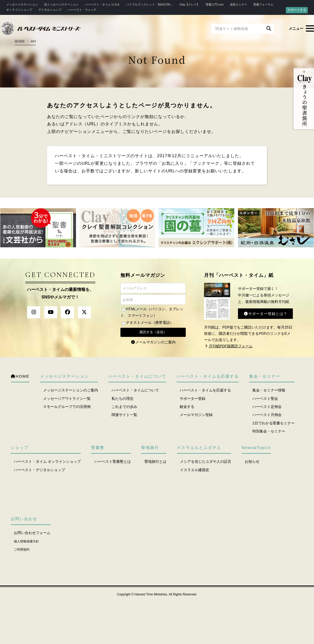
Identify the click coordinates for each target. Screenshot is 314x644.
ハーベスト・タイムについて (135, 390)
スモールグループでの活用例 (67, 407)
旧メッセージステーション (61, 4)
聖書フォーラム (263, 4)
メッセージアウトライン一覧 (67, 399)
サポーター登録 (193, 399)
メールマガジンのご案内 (153, 342)
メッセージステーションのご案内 (71, 390)
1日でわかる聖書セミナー (274, 423)
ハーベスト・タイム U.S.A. (102, 4)
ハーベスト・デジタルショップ (39, 470)
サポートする (297, 10)
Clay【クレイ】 (190, 4)
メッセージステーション (22, 4)
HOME (20, 41)
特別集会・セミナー (269, 431)
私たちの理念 (123, 399)
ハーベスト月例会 (267, 415)
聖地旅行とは (155, 461)
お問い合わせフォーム (32, 533)
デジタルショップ (50, 10)
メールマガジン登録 (196, 415)
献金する (187, 407)
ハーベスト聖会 (265, 399)
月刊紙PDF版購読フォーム (228, 346)
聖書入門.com (215, 4)
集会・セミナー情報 (269, 390)
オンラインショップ (19, 10)
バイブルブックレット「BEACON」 (150, 4)
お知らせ (252, 461)
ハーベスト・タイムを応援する (205, 390)
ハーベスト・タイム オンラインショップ (47, 461)
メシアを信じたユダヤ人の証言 (206, 461)
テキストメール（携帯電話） (150, 323)
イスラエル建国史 (195, 470)
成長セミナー (239, 4)
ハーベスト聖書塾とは (113, 461)
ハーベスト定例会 (267, 407)
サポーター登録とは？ (265, 314)
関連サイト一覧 (124, 415)
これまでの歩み (124, 407)
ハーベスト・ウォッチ (82, 10)
